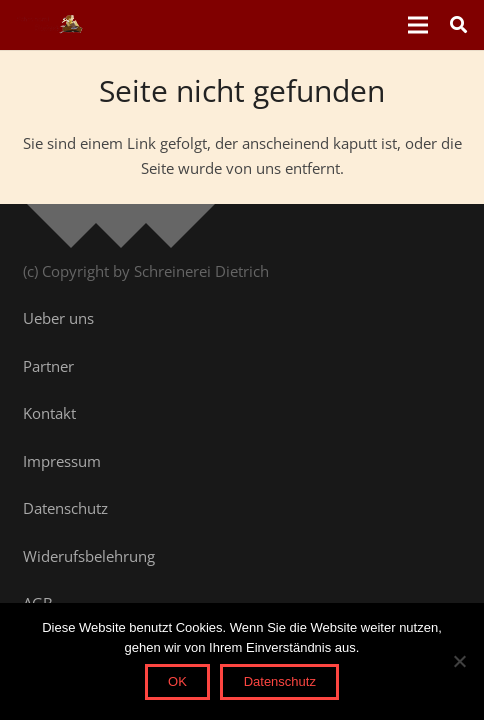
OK (177, 681)
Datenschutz (280, 681)
